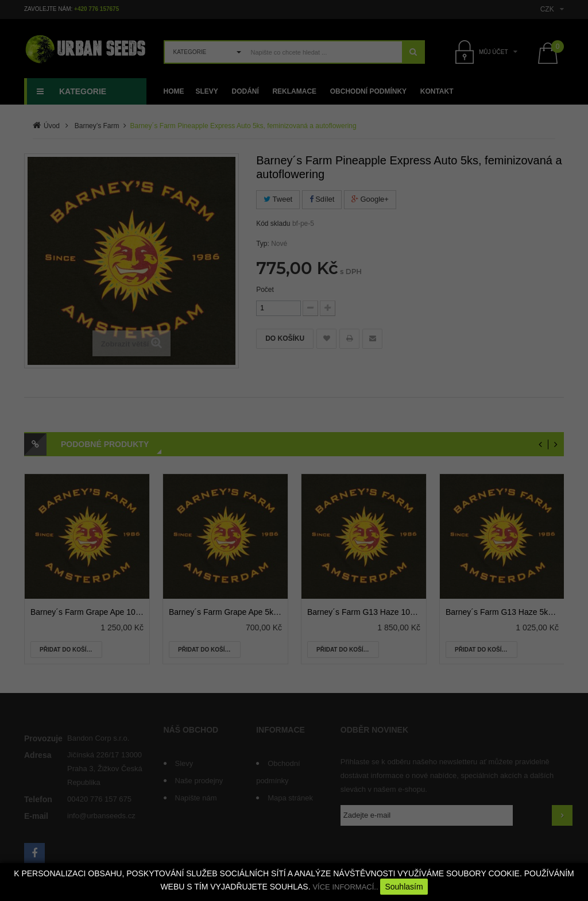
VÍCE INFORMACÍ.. (345, 887)
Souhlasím (404, 887)
